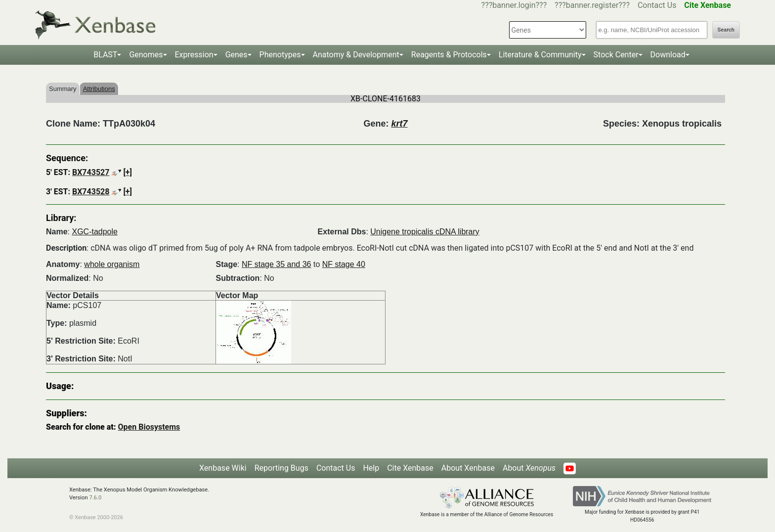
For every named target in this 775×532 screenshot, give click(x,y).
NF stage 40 (344, 264)
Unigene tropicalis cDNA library (425, 232)
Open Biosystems (149, 427)
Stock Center (616, 55)
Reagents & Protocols (449, 55)
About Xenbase (468, 468)
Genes (237, 55)
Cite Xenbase (410, 468)
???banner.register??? (592, 5)
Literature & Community (540, 55)
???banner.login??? (514, 5)
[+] (128, 172)
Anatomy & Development (356, 55)
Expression (194, 55)
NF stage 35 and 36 (277, 264)
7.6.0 (95, 498)
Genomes (146, 55)
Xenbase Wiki (223, 468)
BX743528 (91, 192)
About (529, 468)
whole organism (112, 264)
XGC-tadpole (95, 232)
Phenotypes (280, 55)
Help (371, 468)
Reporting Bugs (281, 468)
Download (668, 55)
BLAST (105, 55)
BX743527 (91, 172)
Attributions (99, 89)
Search (726, 30)
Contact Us (657, 5)
